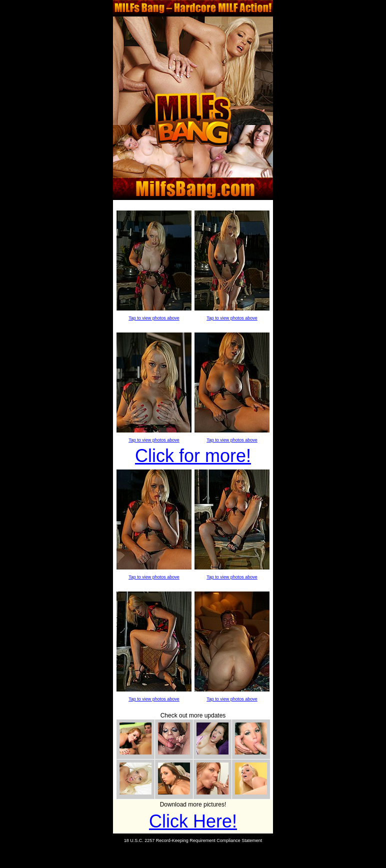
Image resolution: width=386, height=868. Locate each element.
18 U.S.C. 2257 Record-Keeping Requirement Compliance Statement (193, 840)
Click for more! (193, 456)
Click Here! (193, 821)
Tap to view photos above (154, 318)
